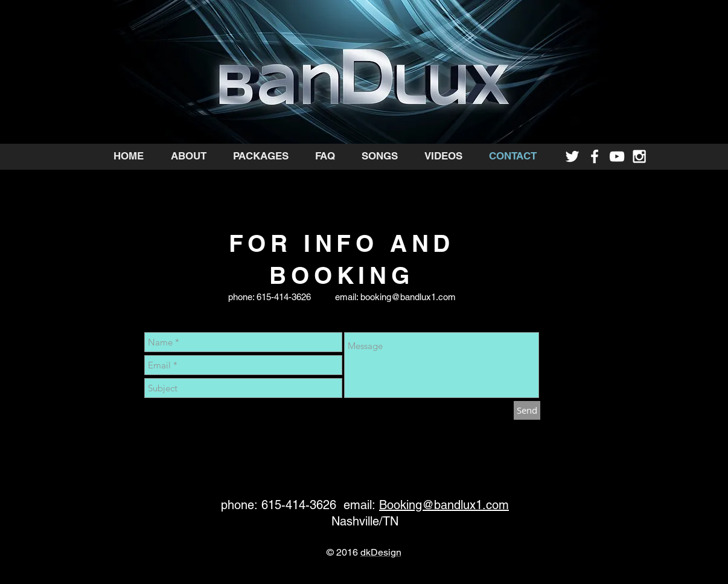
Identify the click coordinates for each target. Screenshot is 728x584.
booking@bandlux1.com (408, 297)
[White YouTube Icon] (617, 156)
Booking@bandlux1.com (444, 505)
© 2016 (343, 552)
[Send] (527, 410)
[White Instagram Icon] (639, 156)
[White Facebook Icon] (595, 156)
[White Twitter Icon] (572, 156)
